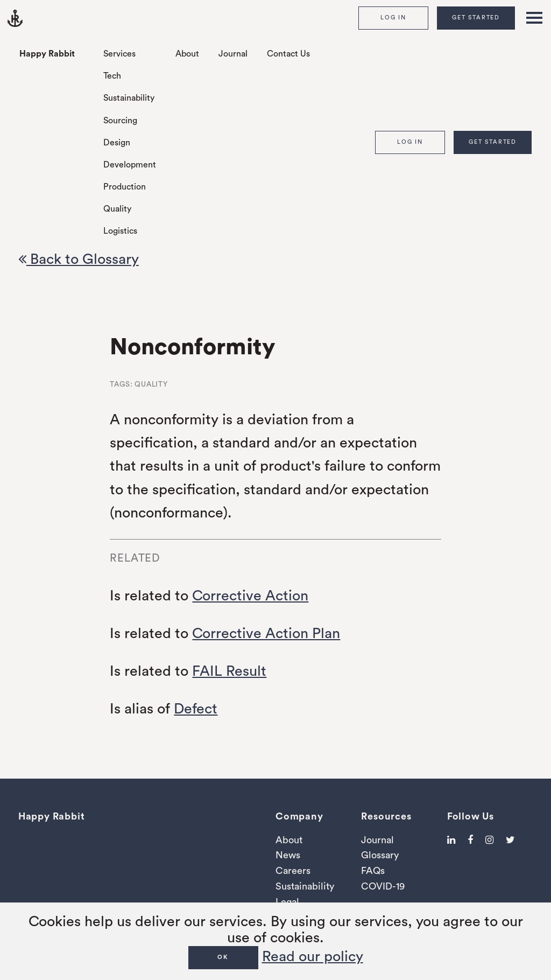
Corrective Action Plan (266, 633)
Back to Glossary (79, 259)
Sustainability (129, 98)
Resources (386, 816)
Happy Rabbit (47, 54)
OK (223, 957)
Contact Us (288, 54)
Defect (196, 709)
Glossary (380, 855)
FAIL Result (229, 671)
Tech (112, 76)
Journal (233, 54)
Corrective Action (250, 596)
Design (117, 143)
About (187, 54)
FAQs (373, 871)
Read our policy (313, 957)
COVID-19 (383, 886)
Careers (293, 871)
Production (125, 187)
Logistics (120, 231)
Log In (393, 17)
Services (119, 54)
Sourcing (120, 121)
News (288, 855)
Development (130, 165)
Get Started (476, 17)
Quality (117, 209)
